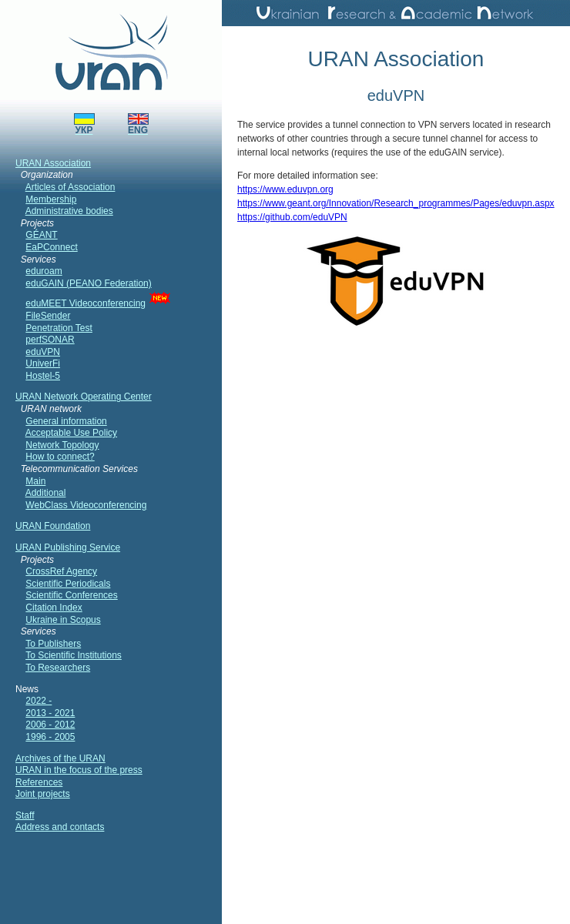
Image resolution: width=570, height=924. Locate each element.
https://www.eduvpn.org (285, 189)
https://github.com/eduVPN (292, 217)
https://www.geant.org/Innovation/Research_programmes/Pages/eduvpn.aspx (396, 203)
